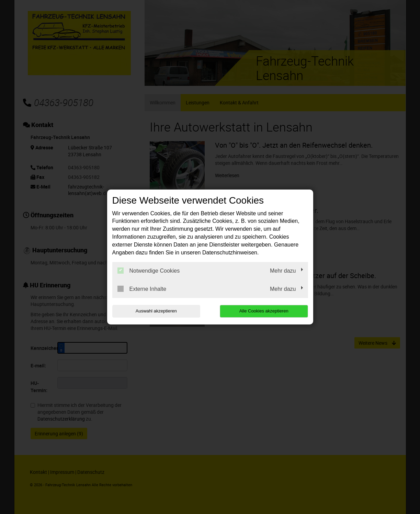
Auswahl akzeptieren (156, 311)
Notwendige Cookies (149, 271)
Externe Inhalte (142, 289)
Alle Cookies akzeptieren (264, 311)
